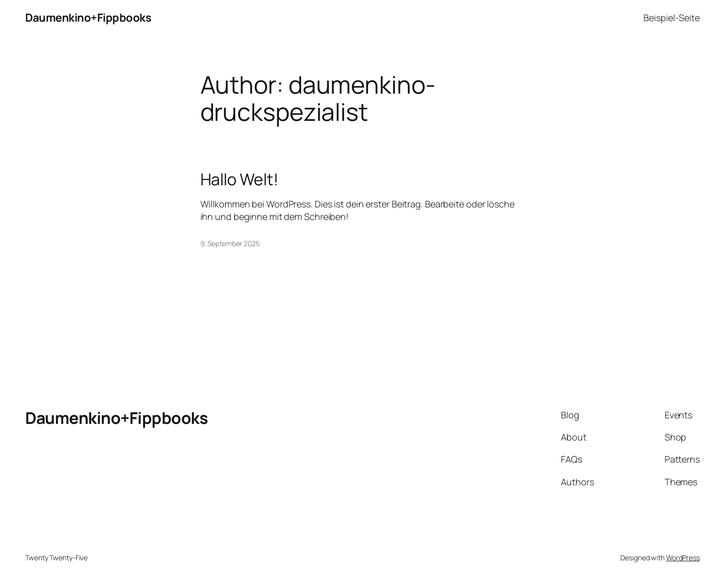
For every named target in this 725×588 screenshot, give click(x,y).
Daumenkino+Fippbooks (88, 18)
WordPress (683, 558)
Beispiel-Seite (672, 18)
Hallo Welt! (239, 179)
